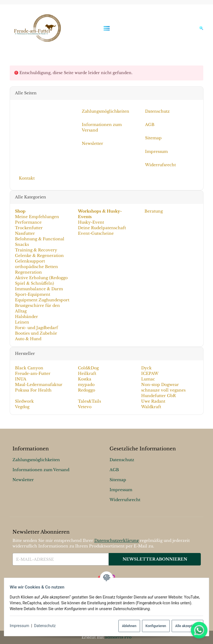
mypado (86, 385)
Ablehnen (127, 626)
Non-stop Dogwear (160, 385)
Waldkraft (151, 407)
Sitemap (118, 480)
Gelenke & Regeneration (39, 256)
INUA (20, 379)
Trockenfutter (29, 228)
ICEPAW (150, 373)
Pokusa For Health (33, 390)
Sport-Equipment (32, 294)
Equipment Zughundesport (42, 300)
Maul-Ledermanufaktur (38, 385)
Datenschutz (47, 626)
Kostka (85, 379)
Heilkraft (87, 373)
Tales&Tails (89, 401)
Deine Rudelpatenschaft (102, 228)
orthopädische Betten (36, 267)
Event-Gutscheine (96, 233)
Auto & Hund (28, 339)
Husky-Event (91, 222)
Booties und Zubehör (36, 333)
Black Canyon (29, 368)
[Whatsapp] (199, 630)
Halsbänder (26, 317)
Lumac (148, 379)
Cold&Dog (88, 368)
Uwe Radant (153, 401)
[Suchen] (200, 28)
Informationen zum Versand (41, 470)
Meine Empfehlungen (37, 217)
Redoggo (87, 390)
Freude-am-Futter (32, 373)
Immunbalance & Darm (39, 289)
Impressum (22, 626)
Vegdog (22, 407)
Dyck (146, 368)
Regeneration (28, 272)
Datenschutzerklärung (116, 541)
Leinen (22, 322)
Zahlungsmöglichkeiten (36, 460)
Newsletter (23, 480)
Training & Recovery (36, 250)
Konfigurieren (153, 626)
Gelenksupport (30, 261)
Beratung (153, 211)
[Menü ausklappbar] (106, 28)
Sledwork (24, 401)
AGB (114, 470)
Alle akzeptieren (185, 626)
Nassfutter (25, 233)
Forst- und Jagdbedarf (36, 328)
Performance (28, 222)
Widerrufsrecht (125, 500)
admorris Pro (118, 637)
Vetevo (85, 407)
